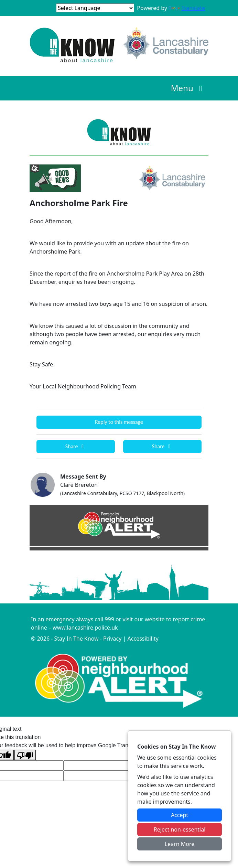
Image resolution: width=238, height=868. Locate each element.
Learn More (180, 844)
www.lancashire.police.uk (85, 628)
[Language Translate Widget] (95, 8)
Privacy (112, 639)
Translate (187, 8)
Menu (188, 88)
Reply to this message (119, 422)
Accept (180, 815)
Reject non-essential (180, 829)
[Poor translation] (25, 755)
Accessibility (143, 639)
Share (76, 446)
